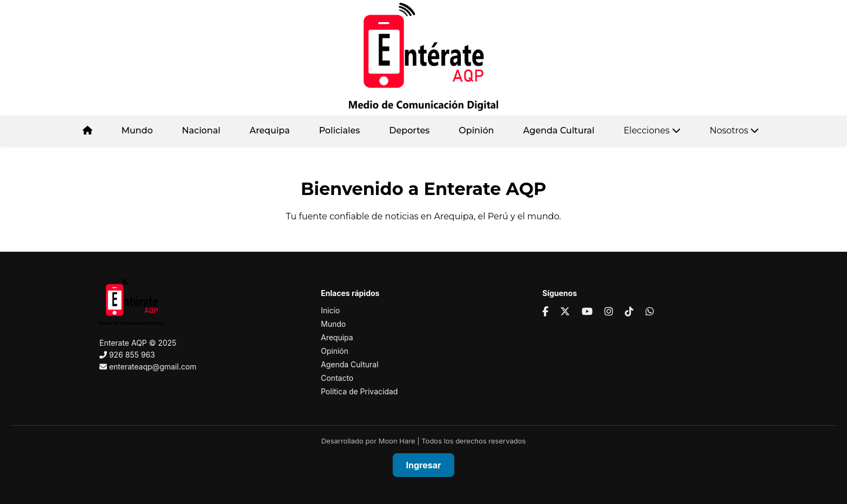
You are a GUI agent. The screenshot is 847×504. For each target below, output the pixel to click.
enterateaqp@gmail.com (153, 367)
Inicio (330, 310)
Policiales (339, 130)
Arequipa (270, 130)
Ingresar (424, 465)
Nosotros (735, 130)
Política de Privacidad (359, 391)
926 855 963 (132, 355)
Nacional (201, 130)
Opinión (476, 130)
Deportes (409, 130)
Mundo (137, 130)
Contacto (337, 378)
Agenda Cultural (559, 130)
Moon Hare (397, 441)
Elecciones (652, 130)
